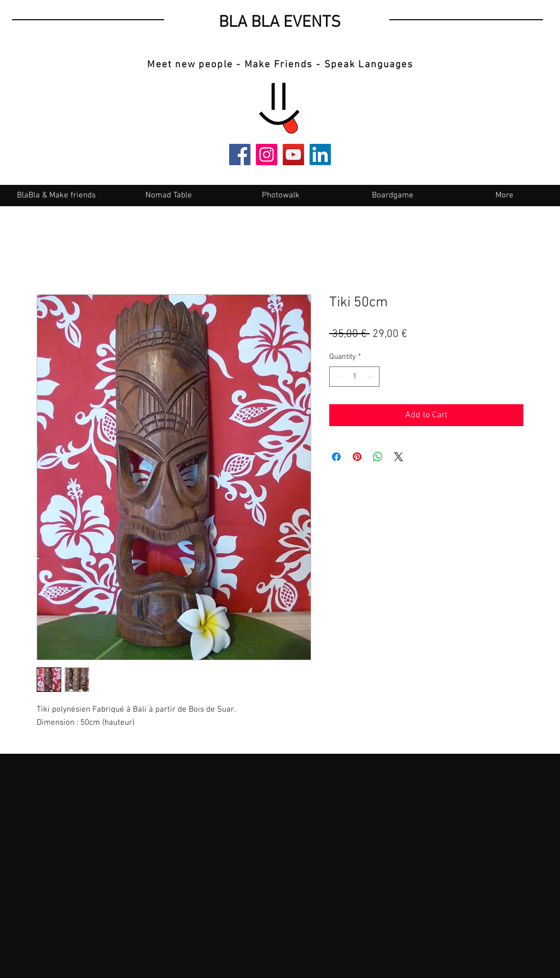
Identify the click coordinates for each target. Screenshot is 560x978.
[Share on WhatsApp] (378, 457)
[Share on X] (399, 457)
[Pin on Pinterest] (357, 457)
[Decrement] (338, 377)
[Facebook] (240, 155)
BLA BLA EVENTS (280, 23)
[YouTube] (293, 155)
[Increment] (371, 377)
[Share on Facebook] (336, 457)
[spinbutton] (354, 377)
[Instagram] (267, 155)
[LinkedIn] (320, 155)
